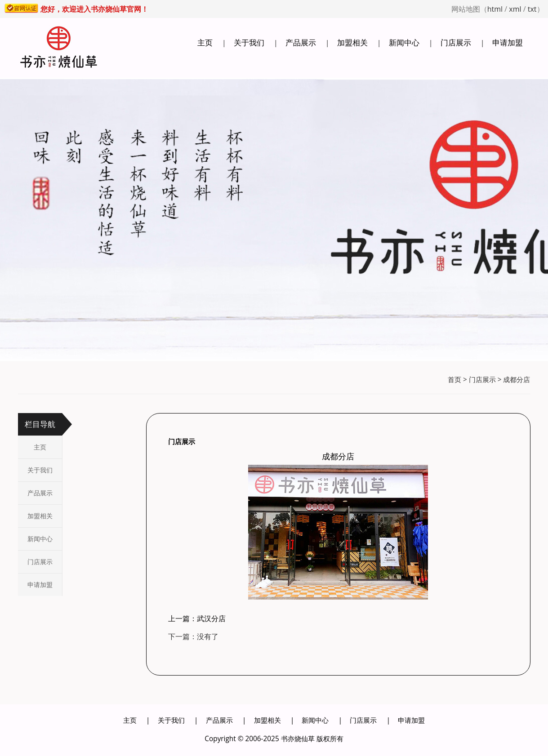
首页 (454, 380)
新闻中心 (404, 42)
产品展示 (301, 42)
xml (515, 9)
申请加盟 (508, 42)
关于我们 (249, 42)
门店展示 (456, 42)
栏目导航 (40, 424)
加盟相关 (352, 42)
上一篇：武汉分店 (197, 618)
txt (532, 9)
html (495, 9)
